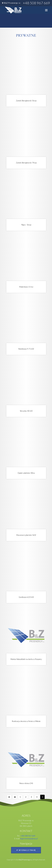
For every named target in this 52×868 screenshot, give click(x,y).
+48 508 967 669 (36, 3)
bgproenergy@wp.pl (29, 838)
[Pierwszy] (9, 797)
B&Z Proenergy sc (12, 3)
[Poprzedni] (15, 797)
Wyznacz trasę (26, 850)
